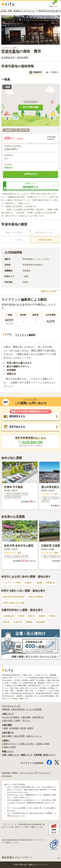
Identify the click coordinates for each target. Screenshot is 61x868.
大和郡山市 (8, 616)
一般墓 (38, 583)
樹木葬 (23, 728)
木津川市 (18, 622)
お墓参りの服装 (43, 744)
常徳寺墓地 (10, 51)
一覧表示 (52, 72)
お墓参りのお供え (27, 744)
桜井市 (32, 616)
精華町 (29, 622)
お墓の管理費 (19, 736)
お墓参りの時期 (9, 747)
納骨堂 (30, 728)
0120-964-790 (30, 442)
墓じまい (27, 720)
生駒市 (42, 616)
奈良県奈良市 (8, 57)
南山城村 (41, 622)
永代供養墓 (14, 728)
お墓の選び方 (38, 717)
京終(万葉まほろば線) (14, 603)
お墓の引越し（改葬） (12, 720)
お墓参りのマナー (10, 744)
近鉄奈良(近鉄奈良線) (14, 597)
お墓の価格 (26, 717)
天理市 (21, 616)
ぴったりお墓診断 (34, 709)
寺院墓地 (50, 583)
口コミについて (45, 773)
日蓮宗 (28, 583)
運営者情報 (6, 773)
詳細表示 (36, 72)
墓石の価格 (7, 736)
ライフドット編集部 (25, 335)
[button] (31, 186)
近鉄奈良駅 (23, 57)
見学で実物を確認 (31, 107)
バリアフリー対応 (12, 583)
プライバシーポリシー (28, 773)
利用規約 (15, 773)
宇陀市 (52, 616)
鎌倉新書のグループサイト (17, 857)
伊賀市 (6, 622)
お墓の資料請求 (18, 709)
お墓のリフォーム (34, 736)
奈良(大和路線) (36, 597)
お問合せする (40, 174)
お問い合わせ (7, 776)
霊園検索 (6, 709)
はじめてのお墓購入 (11, 717)
